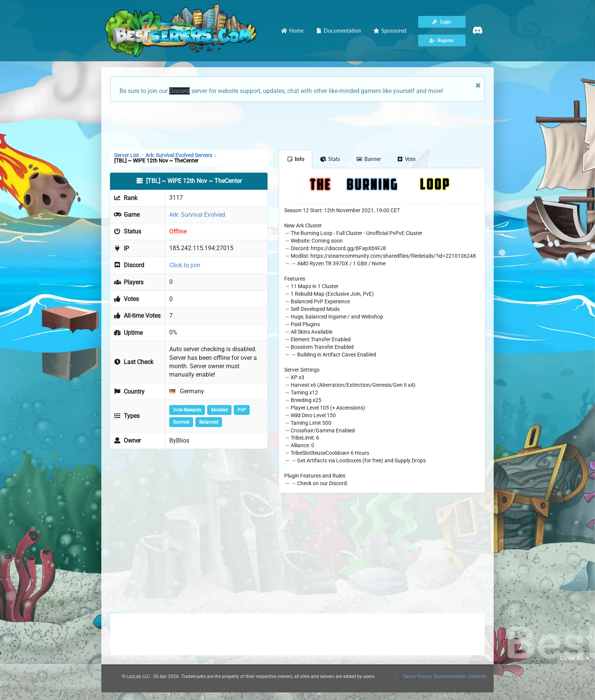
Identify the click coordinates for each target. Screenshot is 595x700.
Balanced (209, 422)
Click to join (185, 265)
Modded (219, 410)
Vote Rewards (187, 410)
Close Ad (576, 658)
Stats (330, 159)
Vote (406, 159)
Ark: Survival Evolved (197, 215)
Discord (179, 91)
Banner (368, 159)
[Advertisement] (297, 125)
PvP (242, 410)
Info (295, 159)
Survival (181, 422)
